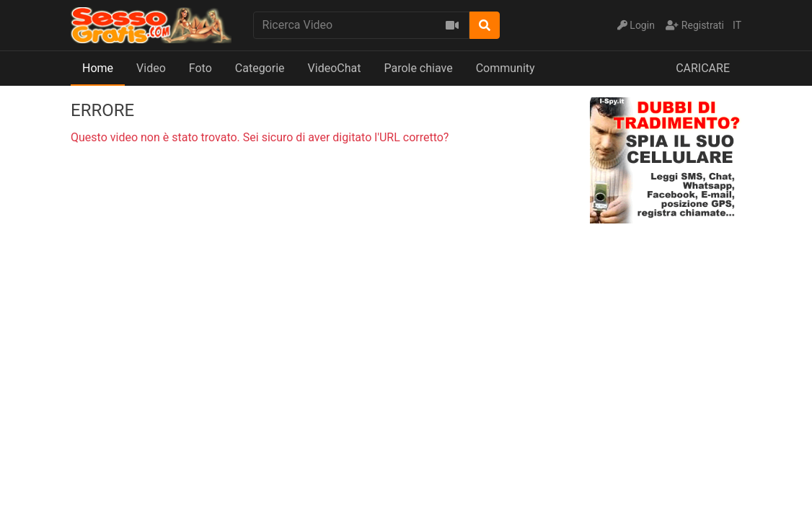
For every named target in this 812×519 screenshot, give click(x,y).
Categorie (260, 68)
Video (151, 68)
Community (506, 68)
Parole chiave (418, 68)
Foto (200, 68)
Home (98, 68)
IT (737, 25)
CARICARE (703, 68)
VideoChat (335, 68)
